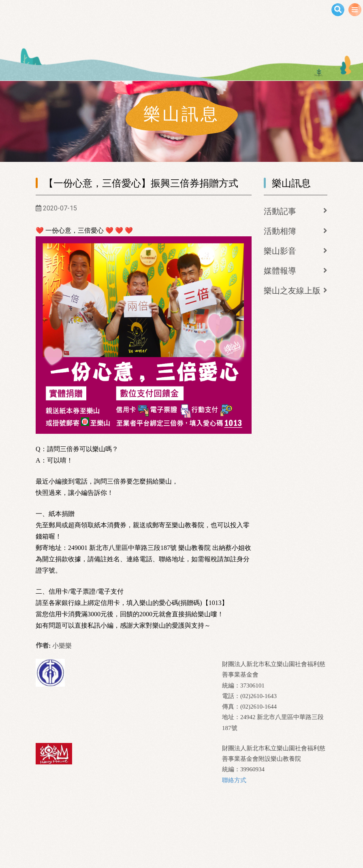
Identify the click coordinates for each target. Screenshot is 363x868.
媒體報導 (280, 271)
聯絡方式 (234, 780)
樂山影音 (280, 251)
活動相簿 (280, 231)
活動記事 (280, 211)
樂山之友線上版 (292, 291)
